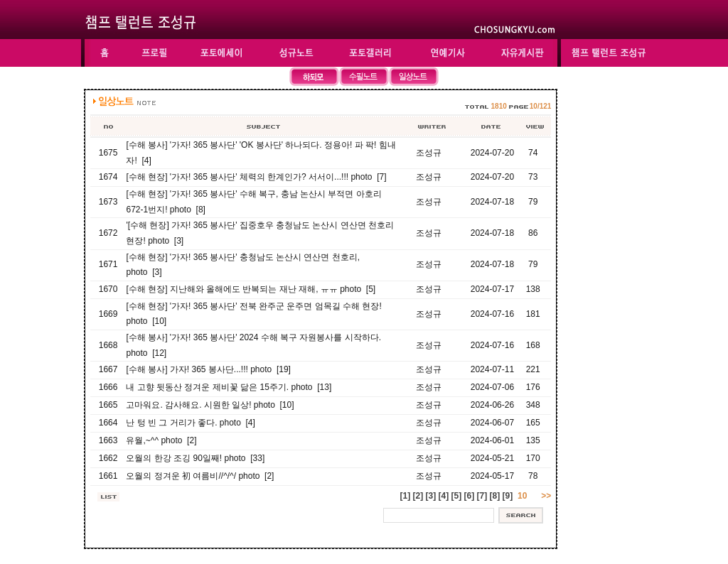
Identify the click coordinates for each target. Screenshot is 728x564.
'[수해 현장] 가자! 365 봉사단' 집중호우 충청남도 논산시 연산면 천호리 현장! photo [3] (260, 233)
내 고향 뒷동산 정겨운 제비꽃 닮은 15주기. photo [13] (229, 387)
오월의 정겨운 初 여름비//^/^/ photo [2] (200, 476)
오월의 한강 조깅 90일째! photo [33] (195, 458)
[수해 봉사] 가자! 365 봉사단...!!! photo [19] (208, 369)
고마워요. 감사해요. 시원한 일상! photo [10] (210, 405)
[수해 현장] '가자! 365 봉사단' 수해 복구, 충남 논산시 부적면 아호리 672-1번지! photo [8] (253, 202)
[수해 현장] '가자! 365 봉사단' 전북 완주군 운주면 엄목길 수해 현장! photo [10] (253, 314)
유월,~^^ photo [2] (161, 440)
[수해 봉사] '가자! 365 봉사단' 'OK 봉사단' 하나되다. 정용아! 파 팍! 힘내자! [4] (261, 153)
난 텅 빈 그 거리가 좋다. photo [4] (190, 423)
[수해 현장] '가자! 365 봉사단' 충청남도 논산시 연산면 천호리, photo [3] (243, 265)
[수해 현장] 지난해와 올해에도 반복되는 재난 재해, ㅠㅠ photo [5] (251, 289)
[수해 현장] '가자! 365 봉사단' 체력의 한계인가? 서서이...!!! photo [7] (256, 177)
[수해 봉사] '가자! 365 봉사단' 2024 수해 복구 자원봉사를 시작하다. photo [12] (253, 345)
